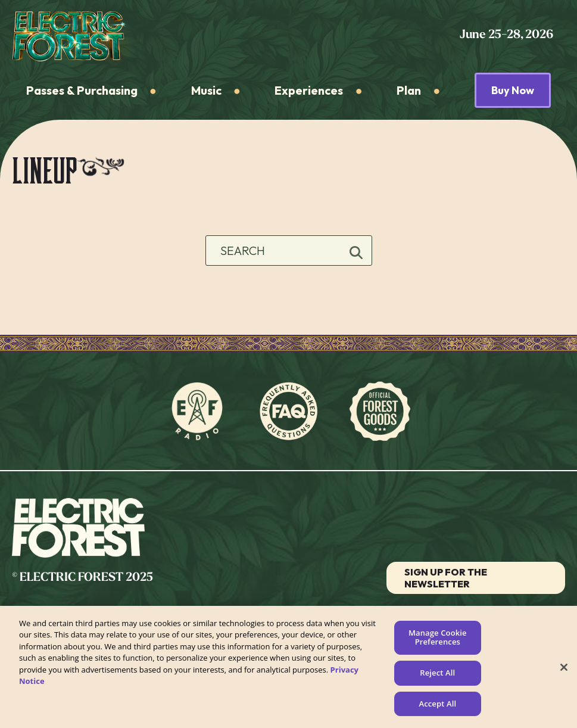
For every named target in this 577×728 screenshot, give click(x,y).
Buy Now (513, 90)
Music (206, 90)
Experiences (309, 90)
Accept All (437, 707)
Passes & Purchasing (82, 90)
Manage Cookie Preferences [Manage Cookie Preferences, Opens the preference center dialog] (438, 640)
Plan (409, 90)
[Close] (564, 670)
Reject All (437, 676)
